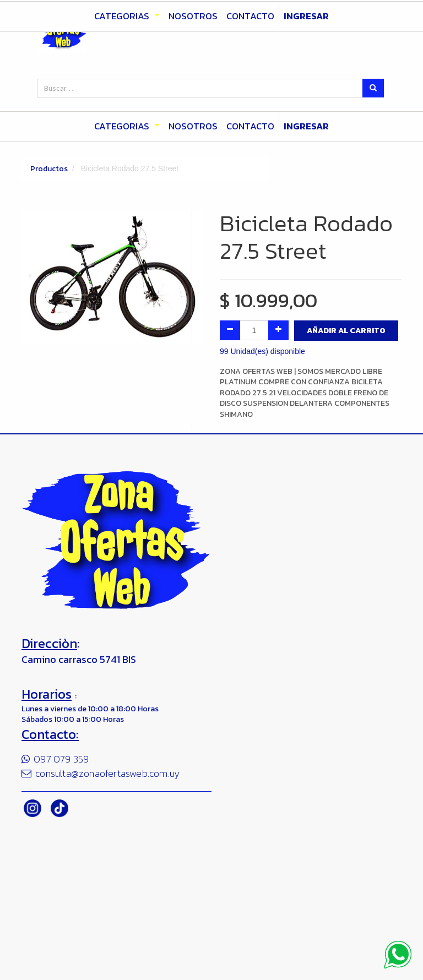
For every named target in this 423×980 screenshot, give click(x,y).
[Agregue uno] (278, 330)
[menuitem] (193, 127)
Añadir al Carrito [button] (346, 331)
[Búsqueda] (373, 88)
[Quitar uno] (230, 330)
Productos (49, 169)
